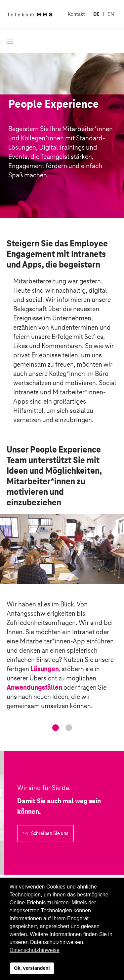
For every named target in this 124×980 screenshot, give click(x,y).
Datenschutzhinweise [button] (35, 950)
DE (96, 14)
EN (111, 14)
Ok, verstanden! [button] (32, 968)
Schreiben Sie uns (50, 833)
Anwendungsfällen (34, 687)
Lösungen (45, 669)
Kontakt (76, 14)
